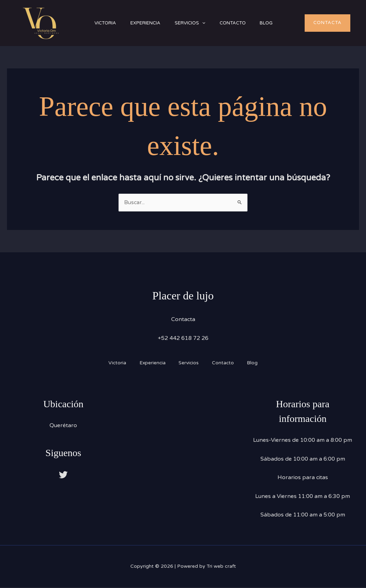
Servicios (198, 23)
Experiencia (150, 23)
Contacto (244, 23)
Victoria (107, 23)
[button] (210, 23)
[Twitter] (63, 475)
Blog (281, 23)
